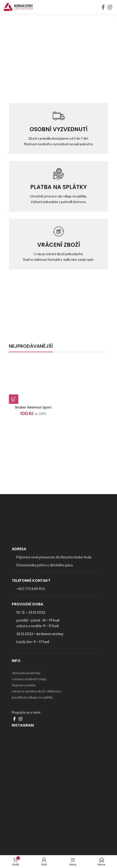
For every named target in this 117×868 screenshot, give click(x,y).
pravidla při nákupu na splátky (32, 697)
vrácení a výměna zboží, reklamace (37, 691)
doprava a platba (24, 685)
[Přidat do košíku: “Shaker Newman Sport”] (14, 399)
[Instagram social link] (110, 7)
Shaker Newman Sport (33, 407)
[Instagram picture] (58, 777)
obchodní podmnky (26, 673)
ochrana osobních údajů (29, 679)
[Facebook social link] (103, 7)
